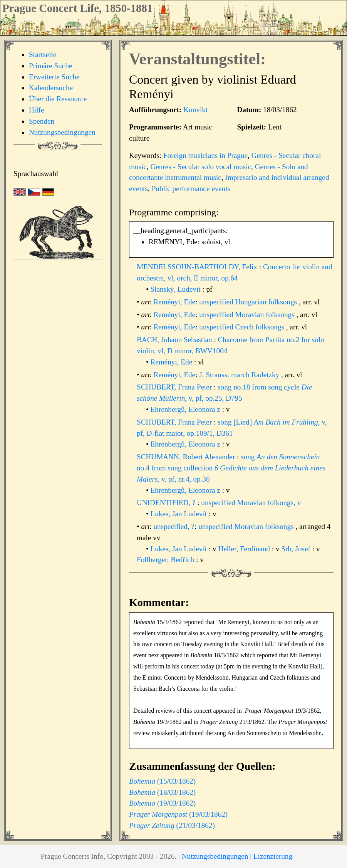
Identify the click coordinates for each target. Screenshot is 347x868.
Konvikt (195, 110)
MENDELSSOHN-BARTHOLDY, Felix (198, 267)
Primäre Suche (50, 66)
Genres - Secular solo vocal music (201, 167)
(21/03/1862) (172, 825)
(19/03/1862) (162, 803)
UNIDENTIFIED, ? (167, 503)
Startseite (43, 55)
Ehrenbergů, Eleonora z (186, 409)
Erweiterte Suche (54, 77)
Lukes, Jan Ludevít (180, 514)
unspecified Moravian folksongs (247, 315)
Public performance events (191, 189)
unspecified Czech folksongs (242, 327)
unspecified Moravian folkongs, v (251, 503)
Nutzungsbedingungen (62, 132)
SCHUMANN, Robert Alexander (187, 457)
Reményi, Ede (175, 302)
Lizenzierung (273, 856)
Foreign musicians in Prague (205, 155)
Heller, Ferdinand (245, 549)
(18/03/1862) (162, 792)
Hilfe (36, 110)
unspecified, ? (174, 526)
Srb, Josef (297, 549)
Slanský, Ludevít (177, 289)
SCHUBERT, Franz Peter (175, 387)
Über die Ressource (58, 99)
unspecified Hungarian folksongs (248, 302)
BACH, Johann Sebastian (175, 340)
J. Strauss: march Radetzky (240, 375)
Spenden (42, 121)
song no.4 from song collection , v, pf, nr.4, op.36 (231, 468)
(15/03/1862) (162, 781)
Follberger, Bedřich (166, 560)
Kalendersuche (51, 88)
